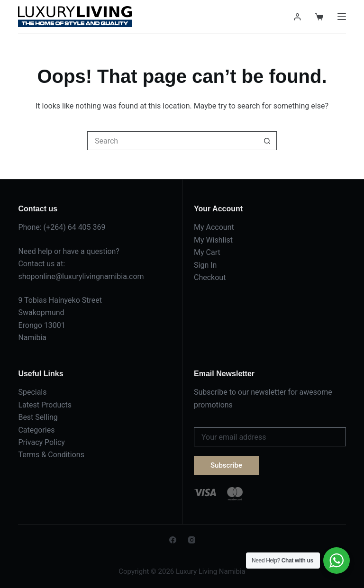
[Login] (297, 17)
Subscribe (226, 465)
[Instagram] (192, 540)
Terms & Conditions (51, 455)
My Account (214, 227)
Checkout (210, 277)
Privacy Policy (41, 442)
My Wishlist (213, 240)
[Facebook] (173, 540)
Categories (36, 430)
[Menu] (342, 17)
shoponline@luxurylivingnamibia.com (81, 276)
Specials (32, 392)
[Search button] (267, 141)
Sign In (205, 265)
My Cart (207, 252)
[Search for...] (173, 141)
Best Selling (38, 417)
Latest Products (45, 405)
